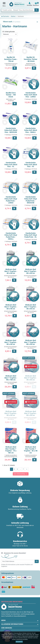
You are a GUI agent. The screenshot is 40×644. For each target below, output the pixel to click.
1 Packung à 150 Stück (31, 99)
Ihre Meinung (7, 628)
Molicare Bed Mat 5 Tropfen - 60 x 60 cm (31, 271)
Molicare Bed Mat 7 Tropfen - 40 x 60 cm (31, 307)
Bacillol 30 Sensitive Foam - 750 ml (11, 59)
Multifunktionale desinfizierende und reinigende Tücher (31, 65)
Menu (3, 620)
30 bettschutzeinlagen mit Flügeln (11, 383)
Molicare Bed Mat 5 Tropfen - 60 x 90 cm (11, 307)
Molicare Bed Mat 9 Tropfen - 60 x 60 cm (11, 413)
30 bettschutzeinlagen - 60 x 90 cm (11, 312)
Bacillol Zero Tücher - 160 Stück (11, 95)
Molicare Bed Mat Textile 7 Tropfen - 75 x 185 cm (11, 450)
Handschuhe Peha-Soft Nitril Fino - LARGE (31, 95)
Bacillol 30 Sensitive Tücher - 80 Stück (31, 59)
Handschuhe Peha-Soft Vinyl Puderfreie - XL (31, 235)
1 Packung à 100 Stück (11, 205)
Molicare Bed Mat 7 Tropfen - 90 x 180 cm (11, 378)
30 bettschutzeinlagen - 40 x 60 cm (11, 276)
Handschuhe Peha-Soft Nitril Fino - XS (31, 165)
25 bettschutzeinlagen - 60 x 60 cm (11, 347)
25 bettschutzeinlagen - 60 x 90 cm (31, 347)
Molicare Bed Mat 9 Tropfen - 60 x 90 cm (31, 413)
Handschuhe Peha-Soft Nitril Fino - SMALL (31, 130)
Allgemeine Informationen (12, 624)
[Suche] (20, 10)
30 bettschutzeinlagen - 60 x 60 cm (31, 276)
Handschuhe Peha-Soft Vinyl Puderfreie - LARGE (11, 200)
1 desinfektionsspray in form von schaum (11, 64)
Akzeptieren (19, 642)
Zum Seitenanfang (21, 474)
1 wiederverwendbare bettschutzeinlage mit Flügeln (11, 457)
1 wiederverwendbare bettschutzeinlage (31, 456)
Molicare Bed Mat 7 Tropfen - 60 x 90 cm (31, 342)
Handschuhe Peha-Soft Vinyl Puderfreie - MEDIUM (31, 200)
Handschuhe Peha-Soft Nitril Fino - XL (11, 165)
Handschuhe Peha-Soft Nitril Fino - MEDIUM (11, 130)
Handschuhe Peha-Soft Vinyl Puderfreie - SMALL (11, 236)
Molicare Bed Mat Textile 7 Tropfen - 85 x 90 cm (31, 450)
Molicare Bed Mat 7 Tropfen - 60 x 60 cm (11, 342)
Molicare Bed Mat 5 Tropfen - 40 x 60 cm (11, 271)
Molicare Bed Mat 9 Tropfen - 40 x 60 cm (31, 378)
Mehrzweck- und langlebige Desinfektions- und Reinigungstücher (11, 101)
